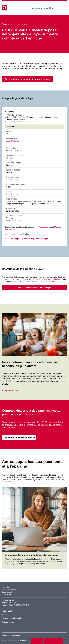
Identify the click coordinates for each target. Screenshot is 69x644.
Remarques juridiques (11, 635)
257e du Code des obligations (48, 279)
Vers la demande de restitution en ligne (35, 288)
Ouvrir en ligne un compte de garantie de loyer (28, 239)
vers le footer (66, 641)
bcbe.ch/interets (12, 141)
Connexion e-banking (45, 8)
